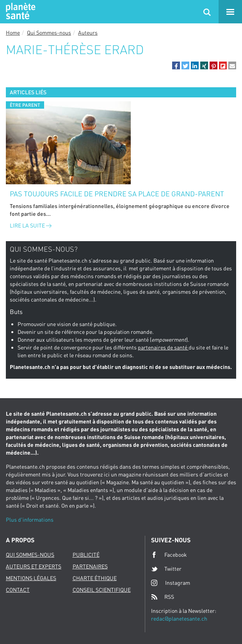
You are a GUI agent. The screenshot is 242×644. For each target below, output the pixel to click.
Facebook (169, 555)
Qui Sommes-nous (49, 33)
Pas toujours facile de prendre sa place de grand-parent (117, 194)
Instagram (171, 583)
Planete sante (20, 12)
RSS (163, 597)
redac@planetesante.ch (179, 618)
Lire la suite (31, 225)
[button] (176, 65)
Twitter (166, 569)
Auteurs (88, 33)
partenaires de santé (163, 347)
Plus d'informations (30, 520)
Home (13, 33)
